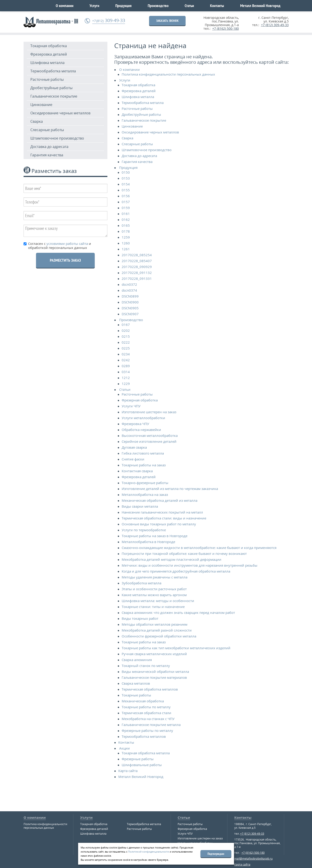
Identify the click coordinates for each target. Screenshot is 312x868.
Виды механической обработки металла (155, 671)
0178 (126, 231)
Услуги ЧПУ (131, 406)
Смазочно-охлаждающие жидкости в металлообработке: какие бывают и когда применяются (199, 548)
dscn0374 (129, 290)
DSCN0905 (130, 308)
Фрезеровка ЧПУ (135, 424)
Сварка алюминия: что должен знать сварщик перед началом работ (178, 612)
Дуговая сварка (134, 447)
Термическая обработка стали (146, 713)
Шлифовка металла (47, 63)
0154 (126, 184)
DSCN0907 (130, 314)
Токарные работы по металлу (146, 707)
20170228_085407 (137, 261)
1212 (126, 378)
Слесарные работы (47, 130)
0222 (126, 342)
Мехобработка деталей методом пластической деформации (172, 559)
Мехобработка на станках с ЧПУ (148, 719)
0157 (126, 202)
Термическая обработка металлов (150, 689)
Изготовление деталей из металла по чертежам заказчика (170, 489)
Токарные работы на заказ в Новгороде (155, 536)
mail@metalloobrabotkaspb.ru (253, 859)
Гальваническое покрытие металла (151, 725)
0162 (126, 219)
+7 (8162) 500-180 (226, 28)
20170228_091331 (137, 278)
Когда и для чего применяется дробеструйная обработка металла (176, 571)
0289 (126, 366)
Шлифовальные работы (142, 765)
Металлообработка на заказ (145, 494)
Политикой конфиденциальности (149, 852)
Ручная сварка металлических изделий (154, 654)
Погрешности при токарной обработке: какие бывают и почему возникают (184, 553)
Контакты (217, 6)
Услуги (94, 6)
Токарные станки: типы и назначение (153, 607)
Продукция (123, 6)
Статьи (189, 6)
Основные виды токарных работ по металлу (159, 524)
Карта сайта (128, 771)
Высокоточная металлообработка (150, 435)
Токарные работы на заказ (144, 465)
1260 (126, 243)
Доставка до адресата (49, 147)
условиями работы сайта (67, 243)
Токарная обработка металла (146, 753)
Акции (125, 748)
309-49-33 (109, 21)
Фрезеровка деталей (49, 54)
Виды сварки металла (140, 506)
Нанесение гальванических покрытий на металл (162, 512)
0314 (126, 372)
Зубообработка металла (141, 583)
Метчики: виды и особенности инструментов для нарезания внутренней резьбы (190, 565)
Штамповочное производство (57, 138)
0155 (126, 190)
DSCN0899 (130, 296)
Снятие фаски (133, 459)
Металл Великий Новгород (260, 6)
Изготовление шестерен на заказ (149, 412)
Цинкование (41, 105)
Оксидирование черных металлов (60, 113)
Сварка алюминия (137, 660)
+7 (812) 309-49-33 (275, 25)
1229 (126, 384)
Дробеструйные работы (51, 88)
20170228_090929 (137, 267)
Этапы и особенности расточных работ (154, 589)
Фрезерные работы (138, 759)
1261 (126, 249)
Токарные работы (136, 695)
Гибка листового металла (143, 453)
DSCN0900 (130, 302)
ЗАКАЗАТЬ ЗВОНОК (167, 21)
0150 (126, 172)
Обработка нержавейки (141, 430)
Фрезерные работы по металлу (147, 730)
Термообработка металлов (144, 736)
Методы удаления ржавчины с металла (155, 577)
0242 (126, 360)
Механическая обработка (143, 701)
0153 (126, 178)
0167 (126, 325)
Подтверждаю (216, 854)
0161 (126, 214)
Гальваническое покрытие (54, 96)
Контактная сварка (137, 471)
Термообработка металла (53, 71)
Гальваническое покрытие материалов (154, 677)
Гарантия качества (47, 155)
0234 (126, 354)
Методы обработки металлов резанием (155, 624)
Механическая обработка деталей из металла (160, 500)
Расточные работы (47, 79)
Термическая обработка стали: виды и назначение (164, 518)
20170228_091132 (137, 273)
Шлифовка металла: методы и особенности (158, 601)
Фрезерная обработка (140, 400)
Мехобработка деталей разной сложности (157, 630)
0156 (126, 196)
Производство (158, 6)
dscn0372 (129, 284)
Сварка (37, 121)
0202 (126, 330)
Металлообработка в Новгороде (148, 542)
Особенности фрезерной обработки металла (159, 636)
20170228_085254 (137, 255)
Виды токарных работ (140, 618)
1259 (126, 237)
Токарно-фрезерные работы (145, 483)
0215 (126, 336)
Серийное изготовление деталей (149, 441)
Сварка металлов (136, 683)
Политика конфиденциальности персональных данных (168, 74)
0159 (126, 208)
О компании (65, 6)
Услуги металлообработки (143, 418)
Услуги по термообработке (144, 530)
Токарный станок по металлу (146, 666)
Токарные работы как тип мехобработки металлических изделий (176, 648)
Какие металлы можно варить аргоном (154, 595)
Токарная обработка (49, 46)
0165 (126, 225)
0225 (126, 348)
